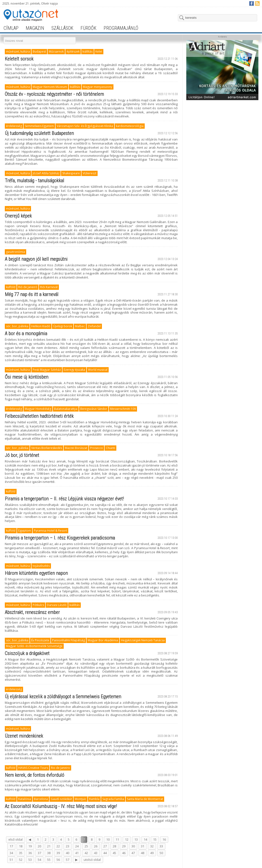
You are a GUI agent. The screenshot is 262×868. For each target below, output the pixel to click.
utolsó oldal (92, 860)
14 (145, 839)
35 (21, 853)
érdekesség (14, 126)
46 (124, 853)
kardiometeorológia (130, 126)
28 (114, 846)
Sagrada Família (113, 799)
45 (114, 853)
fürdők (88, 28)
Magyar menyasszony (98, 87)
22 (58, 846)
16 (164, 839)
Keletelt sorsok (19, 59)
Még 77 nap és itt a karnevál (32, 294)
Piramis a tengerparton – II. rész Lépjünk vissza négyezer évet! (64, 499)
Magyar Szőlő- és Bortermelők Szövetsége (34, 646)
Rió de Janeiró (28, 287)
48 (143, 853)
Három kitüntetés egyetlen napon (36, 573)
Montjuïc (81, 799)
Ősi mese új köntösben (27, 377)
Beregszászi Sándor (94, 409)
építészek (73, 52)
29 (124, 846)
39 (58, 853)
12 (127, 839)
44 (105, 853)
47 (133, 853)
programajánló (121, 28)
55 (49, 860)
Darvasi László (57, 605)
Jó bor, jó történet (22, 455)
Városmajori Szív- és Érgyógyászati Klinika (85, 126)
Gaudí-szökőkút (61, 799)
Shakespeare (71, 173)
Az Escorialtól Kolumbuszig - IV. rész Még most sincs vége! (61, 806)
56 (58, 860)
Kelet (99, 52)
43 (96, 853)
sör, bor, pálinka (17, 326)
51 (11, 860)
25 (86, 846)
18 (21, 846)
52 (21, 860)
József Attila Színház (46, 173)
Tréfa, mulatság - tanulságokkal (34, 181)
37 (39, 853)
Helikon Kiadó (41, 326)
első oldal (16, 839)
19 (30, 846)
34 (11, 853)
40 (68, 853)
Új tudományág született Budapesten (39, 133)
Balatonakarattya (66, 409)
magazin (35, 28)
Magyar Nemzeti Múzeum (50, 87)
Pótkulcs (38, 605)
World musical (98, 370)
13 (136, 839)
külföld (11, 287)
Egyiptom (25, 531)
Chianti (110, 448)
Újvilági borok (63, 326)
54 (39, 860)
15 (155, 839)
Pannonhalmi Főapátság (69, 640)
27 (105, 846)
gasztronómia (16, 252)
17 (11, 846)
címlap (11, 28)
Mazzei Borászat (76, 448)
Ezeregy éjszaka (74, 370)
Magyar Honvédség (38, 409)
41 (77, 853)
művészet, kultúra (18, 52)
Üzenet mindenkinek (24, 736)
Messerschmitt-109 (123, 409)
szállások (62, 28)
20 (39, 846)
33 (161, 846)
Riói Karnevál (49, 287)
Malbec (80, 326)
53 (30, 860)
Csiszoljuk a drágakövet (27, 653)
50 (161, 853)
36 (30, 853)
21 (49, 846)
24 (77, 846)
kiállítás (87, 52)
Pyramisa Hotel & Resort (50, 531)
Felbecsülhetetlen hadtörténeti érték (39, 416)
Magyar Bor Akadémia (103, 640)
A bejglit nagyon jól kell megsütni (36, 259)
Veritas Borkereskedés (47, 448)
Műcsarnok (56, 52)
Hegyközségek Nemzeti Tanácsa (143, 640)
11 (117, 839)
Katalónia (25, 799)
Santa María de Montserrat (145, 799)
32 (152, 846)
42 (86, 853)
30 (133, 846)
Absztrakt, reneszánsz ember (32, 612)
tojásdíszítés (41, 566)
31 (143, 846)
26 (96, 846)
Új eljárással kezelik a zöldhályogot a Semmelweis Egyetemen (63, 697)
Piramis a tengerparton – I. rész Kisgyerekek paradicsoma (60, 538)
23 (68, 846)
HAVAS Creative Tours (33, 768)
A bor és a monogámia (26, 334)
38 (49, 853)
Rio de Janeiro (60, 768)
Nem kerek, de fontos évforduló (34, 775)
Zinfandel (94, 326)
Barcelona (41, 799)
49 (152, 853)
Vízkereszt (90, 173)
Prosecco (97, 448)
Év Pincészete (40, 640)
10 (108, 839)
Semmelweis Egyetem (39, 126)
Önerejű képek (18, 216)
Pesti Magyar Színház (47, 370)
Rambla (94, 799)
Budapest (39, 52)
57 (68, 860)
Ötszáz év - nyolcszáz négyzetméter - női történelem (54, 94)
